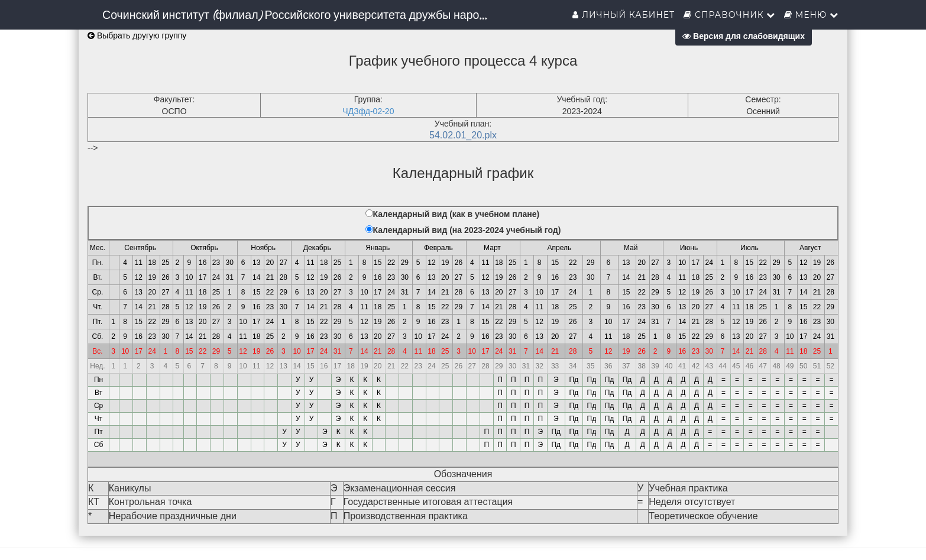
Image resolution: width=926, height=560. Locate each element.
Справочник (729, 15)
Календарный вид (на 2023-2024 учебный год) (467, 230)
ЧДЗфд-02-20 (368, 111)
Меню (811, 15)
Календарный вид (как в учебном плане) (456, 214)
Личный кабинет (624, 15)
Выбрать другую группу (137, 35)
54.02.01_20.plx (463, 135)
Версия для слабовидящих (744, 36)
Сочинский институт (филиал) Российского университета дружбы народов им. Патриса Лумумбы (301, 15)
